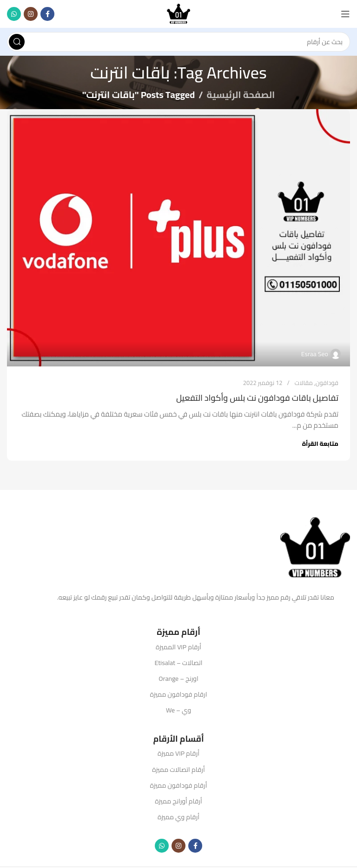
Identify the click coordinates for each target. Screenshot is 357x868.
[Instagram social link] (31, 14)
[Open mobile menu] (345, 14)
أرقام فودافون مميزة (179, 785)
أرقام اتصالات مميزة (178, 770)
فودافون (327, 383)
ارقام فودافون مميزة (179, 694)
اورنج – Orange (178, 679)
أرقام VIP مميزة (178, 753)
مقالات (304, 383)
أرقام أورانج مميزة (178, 801)
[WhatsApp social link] (14, 14)
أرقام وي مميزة (178, 817)
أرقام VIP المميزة (178, 647)
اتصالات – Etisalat (179, 663)
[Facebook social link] (47, 14)
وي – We (178, 710)
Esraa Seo (315, 354)
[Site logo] (178, 13)
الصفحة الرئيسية (241, 95)
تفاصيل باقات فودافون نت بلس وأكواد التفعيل (257, 398)
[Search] (178, 42)
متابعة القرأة (320, 444)
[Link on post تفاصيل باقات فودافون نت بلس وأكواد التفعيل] (178, 238)
